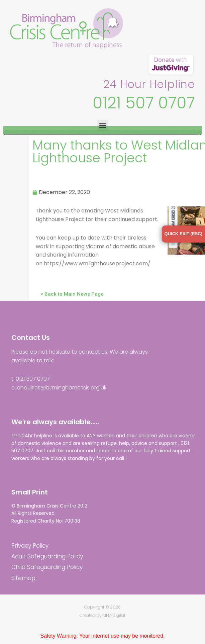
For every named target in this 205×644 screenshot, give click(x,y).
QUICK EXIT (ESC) (183, 234)
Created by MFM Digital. (103, 616)
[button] (102, 125)
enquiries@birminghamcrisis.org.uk (62, 388)
